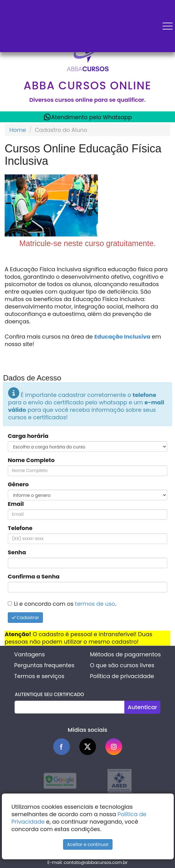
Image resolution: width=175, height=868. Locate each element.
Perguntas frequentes (44, 665)
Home (18, 130)
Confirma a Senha (34, 577)
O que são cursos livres (122, 665)
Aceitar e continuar (88, 844)
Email (16, 504)
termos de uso (95, 604)
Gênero (18, 484)
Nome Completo (31, 460)
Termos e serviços (39, 676)
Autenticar (142, 707)
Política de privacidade (122, 676)
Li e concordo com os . (65, 604)
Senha (17, 552)
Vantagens (30, 654)
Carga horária (28, 436)
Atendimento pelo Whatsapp (88, 117)
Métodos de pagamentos (125, 654)
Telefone (20, 528)
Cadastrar (25, 618)
